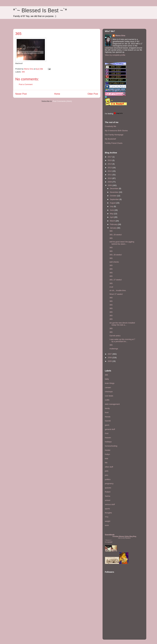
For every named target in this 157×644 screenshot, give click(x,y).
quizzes (108, 488)
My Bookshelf (110, 139)
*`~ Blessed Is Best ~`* (40, 10)
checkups (109, 392)
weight (108, 521)
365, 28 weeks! (116, 255)
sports (107, 509)
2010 (110, 178)
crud (111, 287)
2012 (110, 171)
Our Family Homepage (114, 135)
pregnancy (109, 483)
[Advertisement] (113, 620)
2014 (110, 164)
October (113, 196)
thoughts (108, 513)
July (112, 206)
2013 (110, 168)
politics (108, 479)
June (112, 210)
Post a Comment (26, 84)
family (107, 408)
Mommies (108, 540)
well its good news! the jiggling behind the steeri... (122, 243)
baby (107, 379)
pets (107, 471)
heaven (108, 438)
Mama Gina (120, 36)
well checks (114, 262)
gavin (107, 425)
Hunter (108, 450)
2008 (110, 185)
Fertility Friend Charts (114, 143)
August (113, 203)
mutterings (114, 349)
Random (128, 538)
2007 (110, 354)
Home (57, 94)
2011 (110, 175)
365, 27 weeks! (116, 280)
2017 (110, 157)
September (115, 199)
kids (107, 458)
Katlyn (107, 454)
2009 (110, 182)
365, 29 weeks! (116, 235)
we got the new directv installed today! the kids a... (122, 324)
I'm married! (109, 542)
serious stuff (110, 504)
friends (108, 417)
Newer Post (21, 94)
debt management (112, 404)
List (123, 538)
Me (106, 463)
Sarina (108, 496)
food (107, 412)
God (107, 433)
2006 (110, 358)
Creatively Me (111, 126)
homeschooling (111, 446)
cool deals (109, 396)
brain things (110, 383)
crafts (107, 400)
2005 (110, 361)
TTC (107, 517)
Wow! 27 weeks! (116, 294)
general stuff (110, 429)
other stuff (109, 467)
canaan (108, 387)
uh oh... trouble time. (118, 290)
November (114, 192)
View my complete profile (115, 55)
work (107, 525)
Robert (108, 492)
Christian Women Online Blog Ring (124, 536)
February (114, 224)
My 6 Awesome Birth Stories (116, 131)
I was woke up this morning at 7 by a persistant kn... (122, 340)
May (112, 214)
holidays (108, 442)
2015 (110, 160)
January (113, 228)
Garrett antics (115, 336)
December (114, 188)
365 (23, 72)
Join (119, 538)
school (108, 500)
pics (107, 475)
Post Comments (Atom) (62, 101)
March (113, 221)
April (112, 217)
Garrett (108, 421)
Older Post (93, 94)
